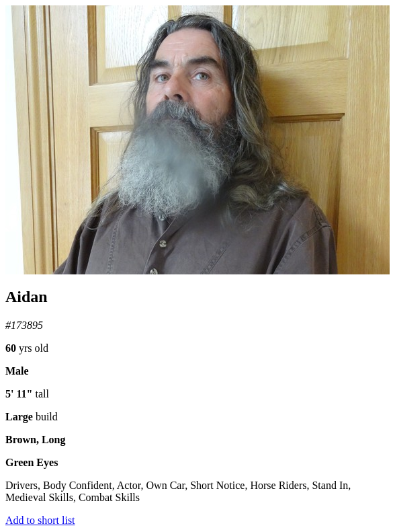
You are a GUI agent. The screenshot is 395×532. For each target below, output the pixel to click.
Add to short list (40, 520)
